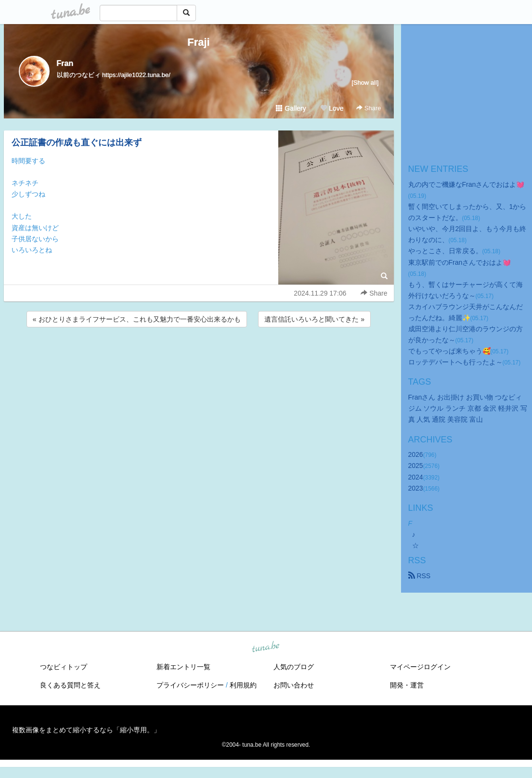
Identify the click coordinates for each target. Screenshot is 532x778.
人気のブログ (294, 667)
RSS (420, 576)
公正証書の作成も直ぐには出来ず (77, 143)
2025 (416, 466)
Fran (65, 63)
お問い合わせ (294, 685)
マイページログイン (420, 667)
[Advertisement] (199, 355)
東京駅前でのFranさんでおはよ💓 (460, 262)
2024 (416, 477)
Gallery (291, 108)
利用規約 (243, 685)
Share (369, 108)
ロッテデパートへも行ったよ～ (455, 362)
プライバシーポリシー (190, 685)
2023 (416, 488)
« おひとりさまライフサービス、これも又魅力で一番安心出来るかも (137, 319)
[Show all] (365, 83)
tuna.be (266, 647)
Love (332, 108)
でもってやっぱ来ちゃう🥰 (449, 351)
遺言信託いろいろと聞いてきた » (314, 319)
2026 (416, 454)
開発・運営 (407, 685)
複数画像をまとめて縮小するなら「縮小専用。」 (86, 730)
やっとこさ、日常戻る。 (445, 251)
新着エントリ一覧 (183, 667)
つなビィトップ (64, 667)
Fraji (198, 42)
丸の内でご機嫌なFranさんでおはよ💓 (467, 184)
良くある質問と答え (70, 685)
